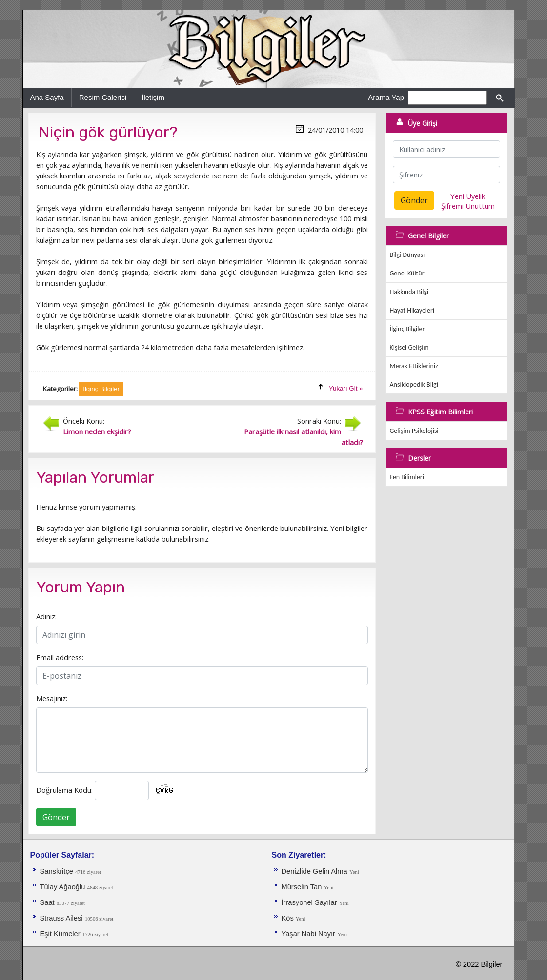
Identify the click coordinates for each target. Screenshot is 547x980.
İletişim (153, 97)
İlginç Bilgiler (407, 329)
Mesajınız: (52, 698)
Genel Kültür (407, 273)
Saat (48, 902)
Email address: (60, 657)
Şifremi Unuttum (468, 206)
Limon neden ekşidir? (97, 431)
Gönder (56, 817)
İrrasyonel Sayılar (309, 902)
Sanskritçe (58, 871)
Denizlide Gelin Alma (314, 871)
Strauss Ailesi (61, 918)
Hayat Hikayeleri (412, 310)
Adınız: (46, 616)
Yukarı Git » (346, 388)
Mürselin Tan (302, 887)
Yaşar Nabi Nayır (309, 934)
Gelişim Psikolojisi (414, 431)
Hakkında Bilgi (409, 292)
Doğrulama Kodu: (64, 790)
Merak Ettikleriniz (414, 366)
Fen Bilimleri (407, 477)
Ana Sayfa (47, 97)
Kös (289, 918)
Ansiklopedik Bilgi (414, 384)
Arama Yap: (387, 97)
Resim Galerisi (103, 97)
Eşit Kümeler (60, 934)
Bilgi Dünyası (407, 255)
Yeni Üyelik (468, 196)
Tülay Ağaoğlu (63, 887)
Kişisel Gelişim (409, 347)
